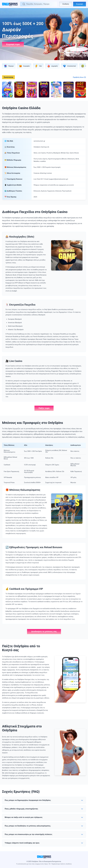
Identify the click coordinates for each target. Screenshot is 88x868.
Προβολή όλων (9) (79, 77)
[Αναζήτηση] (40, 4)
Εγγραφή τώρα (13, 44)
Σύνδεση (66, 4)
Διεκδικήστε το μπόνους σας (44, 632)
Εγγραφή (80, 4)
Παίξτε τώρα (44, 408)
